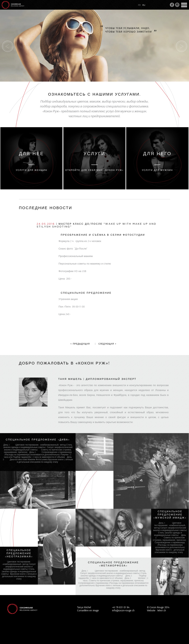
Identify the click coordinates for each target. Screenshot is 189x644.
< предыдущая (80, 344)
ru (144, 5)
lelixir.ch (162, 611)
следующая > (107, 344)
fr (139, 5)
